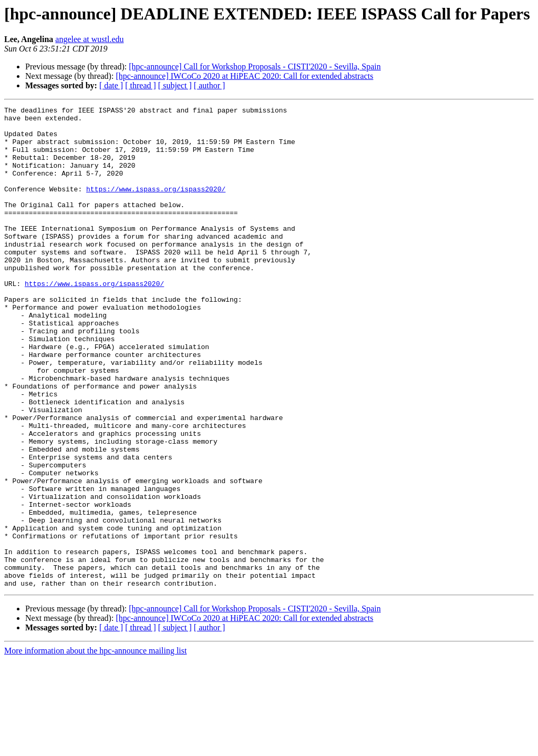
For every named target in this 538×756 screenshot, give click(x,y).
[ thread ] (141, 85)
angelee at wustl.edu (89, 39)
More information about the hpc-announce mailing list (95, 747)
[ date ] (111, 85)
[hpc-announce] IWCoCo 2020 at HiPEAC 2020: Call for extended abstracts (244, 76)
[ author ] (210, 85)
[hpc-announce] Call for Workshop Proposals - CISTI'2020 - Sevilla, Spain (255, 67)
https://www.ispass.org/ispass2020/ (156, 206)
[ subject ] (175, 85)
